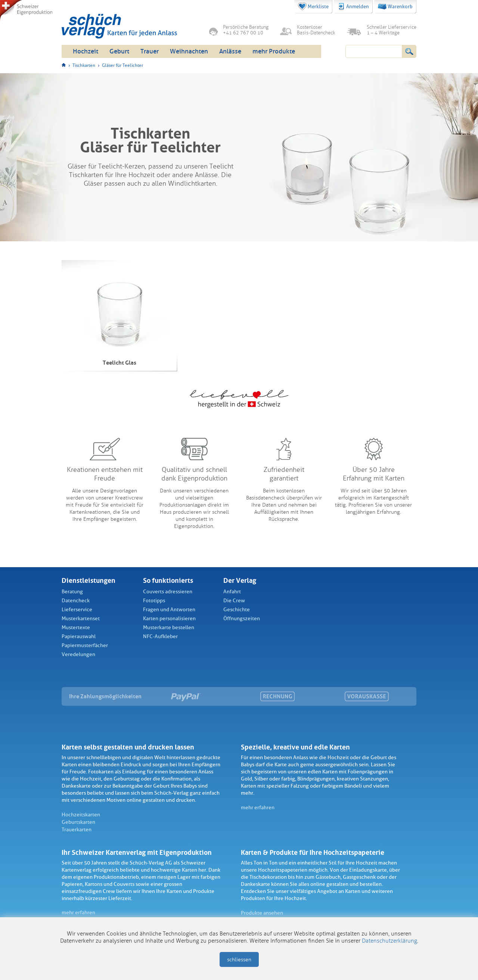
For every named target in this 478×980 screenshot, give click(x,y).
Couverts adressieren (168, 592)
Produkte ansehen (262, 913)
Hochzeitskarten (81, 815)
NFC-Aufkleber (160, 636)
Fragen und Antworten (169, 610)
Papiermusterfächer (85, 645)
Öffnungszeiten (242, 619)
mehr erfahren (258, 808)
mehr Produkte (274, 51)
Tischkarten (84, 65)
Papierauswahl (79, 636)
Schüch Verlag (119, 26)
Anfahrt (232, 592)
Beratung (72, 592)
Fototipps (154, 601)
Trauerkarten (77, 830)
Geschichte (237, 610)
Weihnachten (189, 51)
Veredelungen (78, 654)
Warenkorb (395, 6)
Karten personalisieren (169, 619)
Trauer (150, 51)
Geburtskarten (78, 822)
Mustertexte (76, 627)
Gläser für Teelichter (122, 65)
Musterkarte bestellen (169, 627)
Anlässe (230, 51)
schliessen (239, 960)
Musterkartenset (81, 619)
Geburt (119, 51)
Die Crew (234, 601)
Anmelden (353, 7)
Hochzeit (86, 51)
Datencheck (76, 601)
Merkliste (313, 6)
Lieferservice (77, 610)
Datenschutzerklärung (389, 941)
